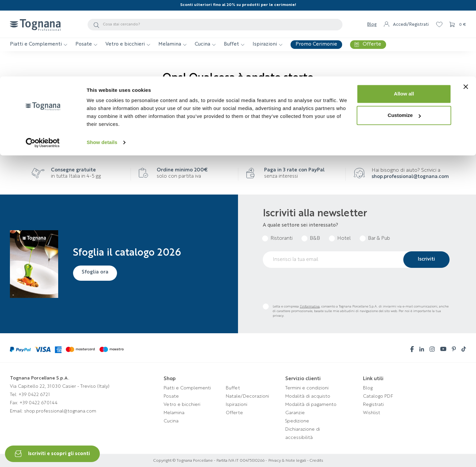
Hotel (344, 239)
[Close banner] (466, 10)
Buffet (233, 388)
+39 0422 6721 (34, 395)
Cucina (171, 421)
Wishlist (372, 413)
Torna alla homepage (238, 111)
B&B (315, 239)
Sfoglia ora (96, 272)
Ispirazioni (237, 405)
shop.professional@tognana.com (410, 177)
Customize (404, 39)
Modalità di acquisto (308, 396)
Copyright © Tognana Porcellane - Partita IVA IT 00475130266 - (210, 461)
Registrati (373, 405)
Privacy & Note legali (287, 461)
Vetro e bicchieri (182, 405)
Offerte (234, 413)
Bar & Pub (379, 239)
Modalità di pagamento (311, 405)
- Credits (315, 461)
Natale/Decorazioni (247, 396)
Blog (368, 388)
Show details (102, 66)
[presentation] (313, 286)
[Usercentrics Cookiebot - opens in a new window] (43, 66)
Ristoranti (281, 239)
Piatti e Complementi (187, 388)
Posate (171, 396)
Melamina (174, 413)
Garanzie (295, 413)
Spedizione (297, 421)
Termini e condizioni (307, 388)
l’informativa (310, 306)
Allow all (404, 17)
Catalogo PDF (378, 396)
